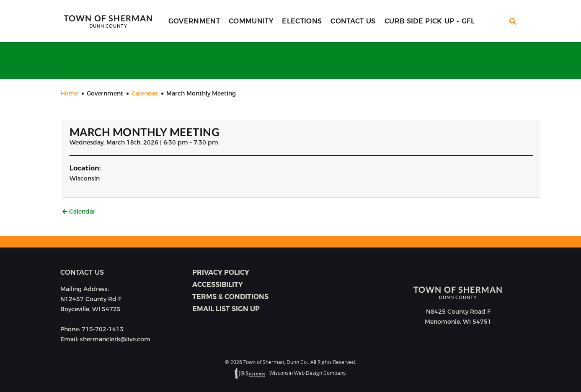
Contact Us (353, 21)
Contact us (82, 272)
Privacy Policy (221, 272)
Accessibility (218, 285)
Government (194, 21)
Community (251, 21)
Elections (302, 21)
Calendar (79, 211)
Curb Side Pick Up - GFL (430, 21)
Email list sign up (226, 309)
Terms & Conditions (230, 297)
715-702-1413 (103, 329)
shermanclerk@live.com (115, 339)
